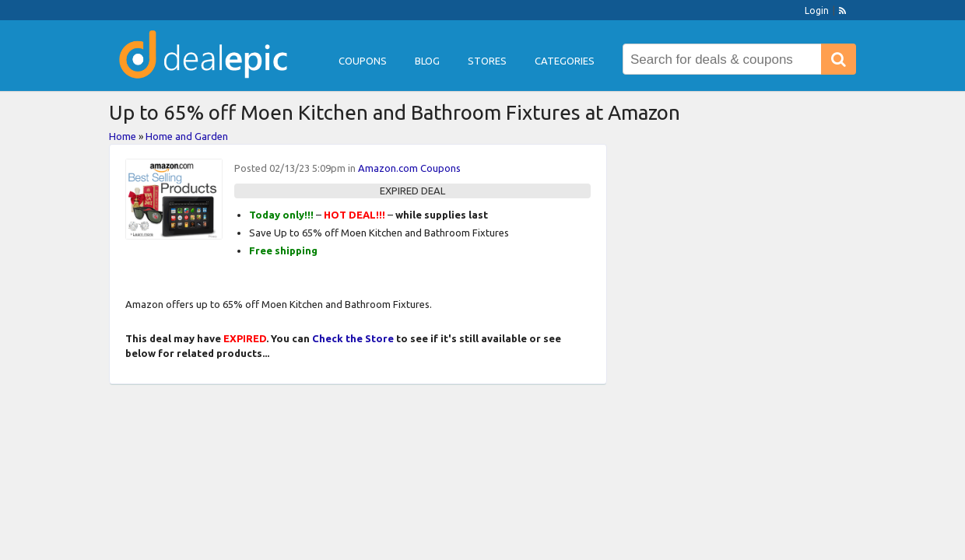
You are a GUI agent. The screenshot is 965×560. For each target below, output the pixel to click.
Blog (427, 61)
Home (123, 136)
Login (817, 10)
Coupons (363, 61)
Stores (487, 61)
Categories (565, 61)
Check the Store (353, 338)
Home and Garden (187, 136)
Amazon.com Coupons (409, 168)
